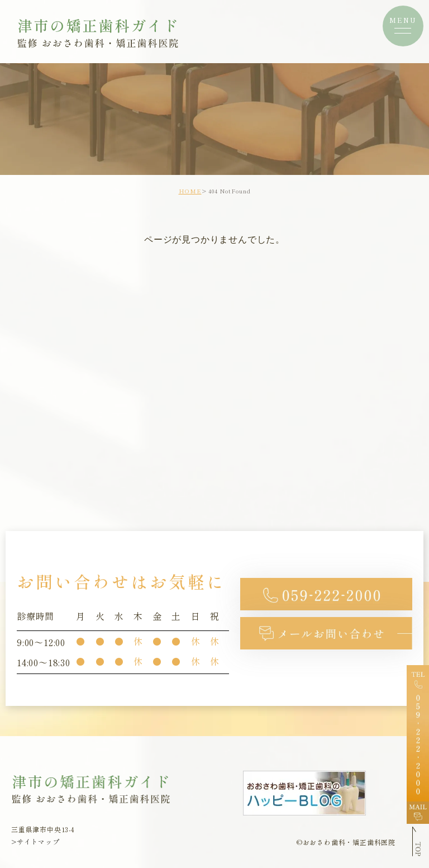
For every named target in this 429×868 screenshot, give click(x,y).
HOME (190, 191)
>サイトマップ (35, 842)
